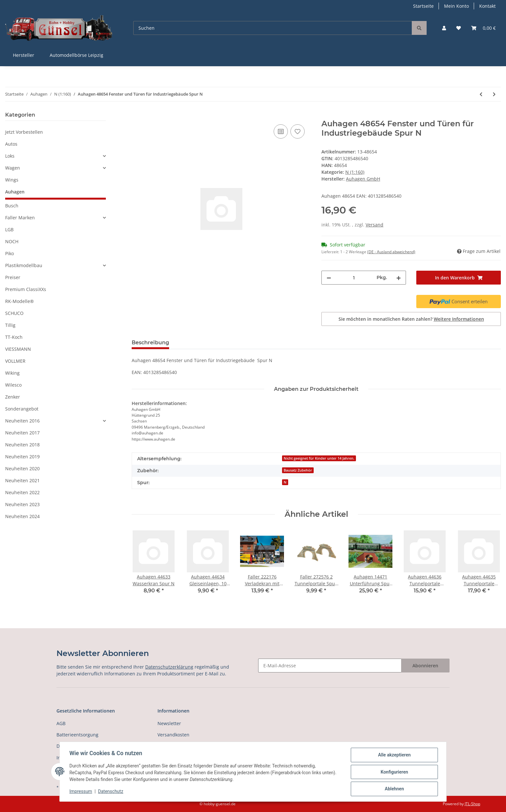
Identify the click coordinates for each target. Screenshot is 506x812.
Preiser (13, 277)
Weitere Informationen (459, 319)
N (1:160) (355, 172)
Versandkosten (173, 735)
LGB (9, 229)
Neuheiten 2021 (22, 480)
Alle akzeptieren (394, 755)
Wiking (12, 373)
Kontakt (487, 6)
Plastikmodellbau (24, 265)
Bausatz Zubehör (298, 470)
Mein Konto (456, 6)
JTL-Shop (472, 804)
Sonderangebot (22, 409)
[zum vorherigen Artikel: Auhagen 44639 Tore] (481, 94)
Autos (11, 144)
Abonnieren (425, 666)
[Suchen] (273, 28)
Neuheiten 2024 (22, 516)
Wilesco (13, 385)
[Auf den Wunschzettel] (298, 131)
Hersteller (24, 55)
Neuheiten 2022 (22, 492)
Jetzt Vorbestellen (24, 132)
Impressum (81, 792)
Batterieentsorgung (77, 735)
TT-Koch (14, 337)
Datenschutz (111, 792)
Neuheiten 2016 (22, 421)
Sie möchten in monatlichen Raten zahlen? (411, 319)
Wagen (13, 168)
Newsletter (169, 723)
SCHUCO (14, 313)
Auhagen (15, 192)
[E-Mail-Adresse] (330, 666)
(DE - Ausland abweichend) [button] (391, 252)
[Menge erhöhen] (399, 278)
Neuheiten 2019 (22, 457)
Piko (10, 253)
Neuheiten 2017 (22, 433)
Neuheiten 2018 (22, 445)
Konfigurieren (394, 772)
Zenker (13, 397)
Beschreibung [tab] (150, 343)
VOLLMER (15, 361)
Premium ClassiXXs (26, 289)
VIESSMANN (18, 349)
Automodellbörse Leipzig (76, 55)
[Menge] (354, 278)
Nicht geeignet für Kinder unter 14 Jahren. (319, 458)
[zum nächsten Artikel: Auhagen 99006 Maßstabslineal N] (494, 94)
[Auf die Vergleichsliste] (281, 131)
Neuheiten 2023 (22, 504)
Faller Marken (20, 218)
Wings (12, 180)
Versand (374, 225)
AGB (61, 723)
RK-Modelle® (20, 301)
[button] (444, 28)
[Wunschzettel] (459, 28)
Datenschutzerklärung (169, 667)
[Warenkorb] (483, 28)
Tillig (10, 325)
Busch (12, 206)
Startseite (423, 6)
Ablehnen (394, 789)
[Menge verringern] (329, 278)
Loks (10, 156)
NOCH (12, 241)
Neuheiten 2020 (22, 468)
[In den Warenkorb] (137, 116)
